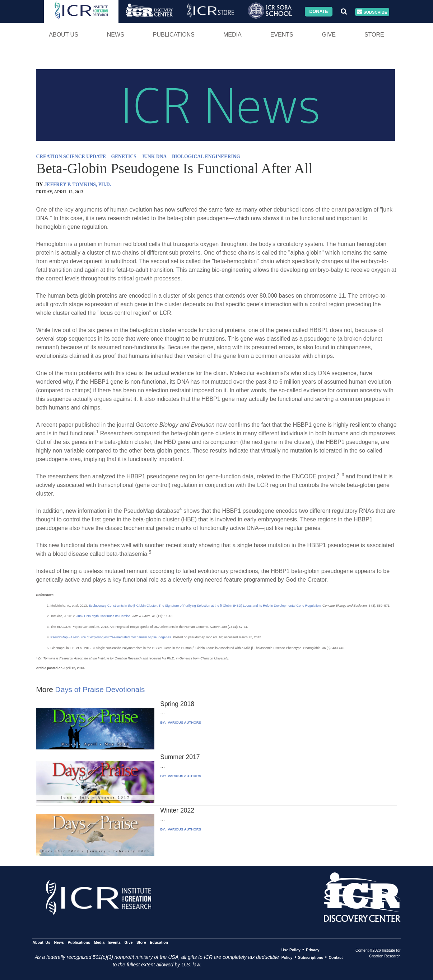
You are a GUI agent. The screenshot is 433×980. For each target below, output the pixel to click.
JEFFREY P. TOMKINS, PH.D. (78, 184)
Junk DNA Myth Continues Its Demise (103, 616)
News (116, 35)
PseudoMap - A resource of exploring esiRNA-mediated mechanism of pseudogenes (111, 637)
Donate (318, 11)
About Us (64, 35)
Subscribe (372, 12)
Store (374, 35)
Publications (174, 35)
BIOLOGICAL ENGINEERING (206, 157)
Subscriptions (311, 957)
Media (232, 35)
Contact (336, 957)
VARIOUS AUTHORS (184, 722)
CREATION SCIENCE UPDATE (71, 157)
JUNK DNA (154, 157)
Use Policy (291, 950)
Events (282, 35)
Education (159, 942)
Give (329, 35)
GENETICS (124, 157)
